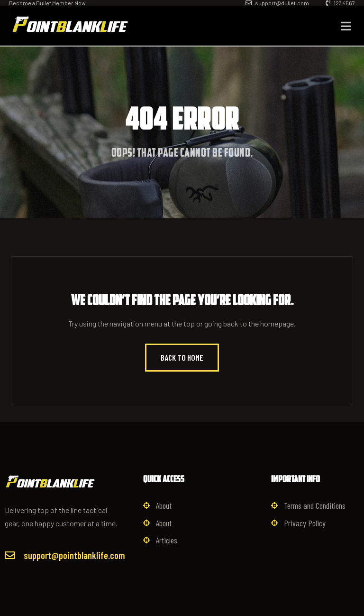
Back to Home (182, 357)
